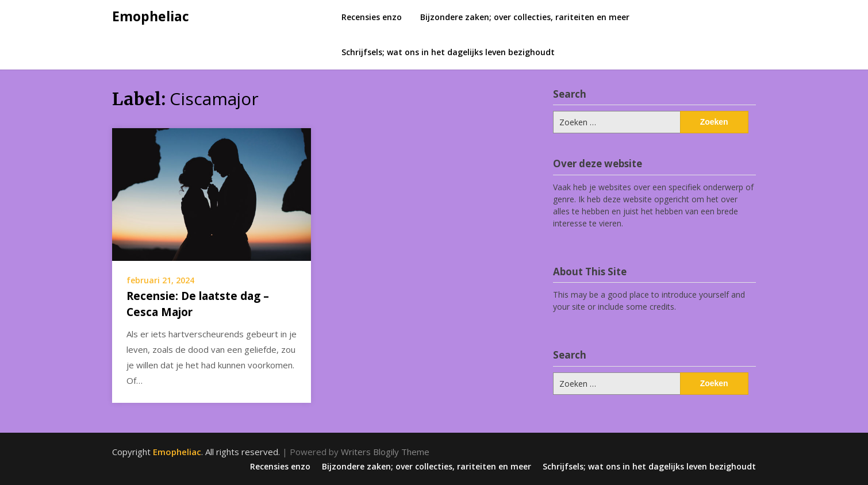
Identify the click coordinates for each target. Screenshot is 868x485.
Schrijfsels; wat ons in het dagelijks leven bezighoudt (448, 52)
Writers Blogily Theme (385, 452)
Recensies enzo (372, 17)
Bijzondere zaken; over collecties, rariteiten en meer (525, 17)
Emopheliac (151, 16)
